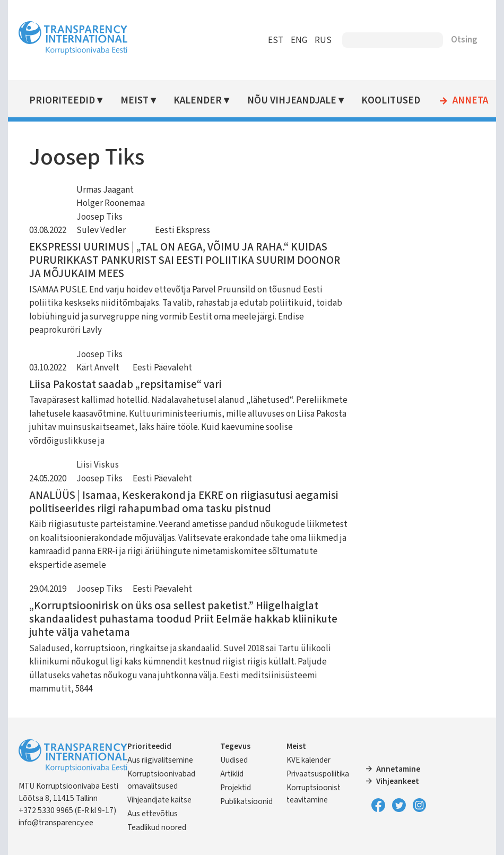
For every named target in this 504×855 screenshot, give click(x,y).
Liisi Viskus (98, 465)
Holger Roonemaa (111, 203)
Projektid (236, 788)
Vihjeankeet (398, 781)
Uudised (234, 760)
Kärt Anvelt (98, 368)
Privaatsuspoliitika (318, 774)
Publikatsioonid (246, 801)
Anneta (470, 101)
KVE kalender (309, 760)
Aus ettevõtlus (153, 814)
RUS (323, 40)
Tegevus (235, 746)
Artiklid (232, 774)
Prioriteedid (62, 101)
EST (276, 40)
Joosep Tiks (99, 217)
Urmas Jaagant (105, 190)
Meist (134, 101)
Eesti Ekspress (183, 230)
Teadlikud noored (157, 827)
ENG (299, 40)
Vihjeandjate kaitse (159, 800)
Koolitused (391, 101)
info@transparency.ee (56, 823)
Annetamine (398, 769)
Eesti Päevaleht (162, 368)
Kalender (198, 101)
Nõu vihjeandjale (292, 101)
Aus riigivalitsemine (160, 760)
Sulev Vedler (101, 230)
